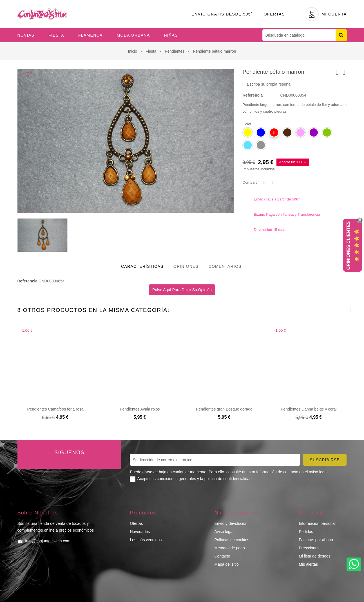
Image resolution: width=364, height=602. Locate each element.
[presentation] (337, 310)
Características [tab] (142, 266)
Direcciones (309, 548)
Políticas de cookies (232, 540)
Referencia (253, 95)
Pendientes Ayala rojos (140, 409)
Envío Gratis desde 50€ (222, 14)
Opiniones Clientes (348, 246)
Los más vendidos (146, 540)
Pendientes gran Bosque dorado (224, 409)
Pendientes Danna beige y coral (309, 409)
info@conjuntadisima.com (48, 541)
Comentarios (225, 266)
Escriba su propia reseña (267, 84)
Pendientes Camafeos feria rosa (55, 409)
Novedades (140, 532)
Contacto (222, 556)
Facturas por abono (316, 540)
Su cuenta (312, 513)
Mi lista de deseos (314, 556)
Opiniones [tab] (186, 266)
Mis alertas (308, 564)
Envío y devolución (231, 523)
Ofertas (274, 14)
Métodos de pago (229, 548)
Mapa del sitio (226, 564)
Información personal (317, 523)
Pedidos (306, 532)
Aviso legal (224, 532)
